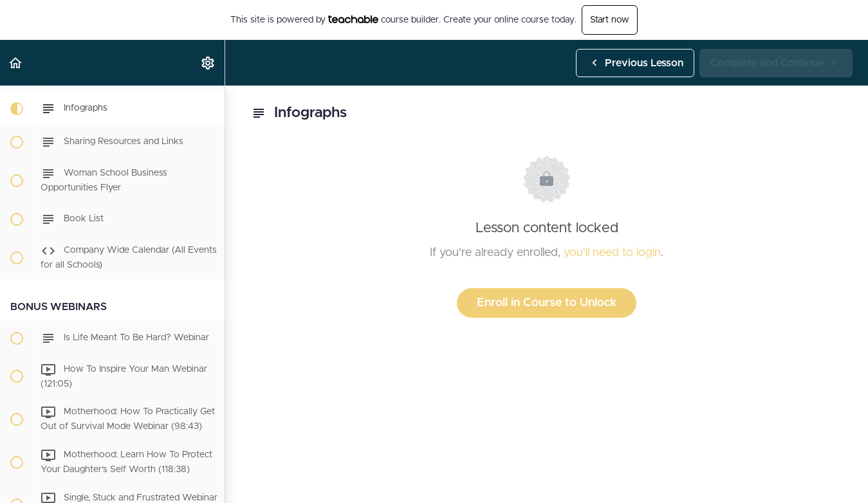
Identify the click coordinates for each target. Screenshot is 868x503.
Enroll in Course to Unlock (547, 303)
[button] (16, 63)
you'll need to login (612, 253)
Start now (610, 20)
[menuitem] (208, 63)
